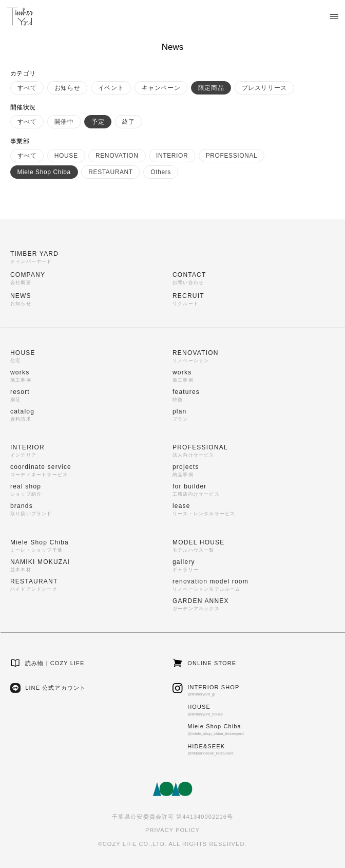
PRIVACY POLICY (172, 830)
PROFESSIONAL (232, 156)
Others (161, 172)
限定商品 (211, 88)
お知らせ (67, 88)
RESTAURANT (110, 172)
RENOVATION (117, 156)
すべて (27, 88)
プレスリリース (264, 88)
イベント (111, 88)
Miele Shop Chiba (44, 172)
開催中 (64, 122)
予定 (98, 122)
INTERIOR (172, 156)
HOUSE (66, 156)
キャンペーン (161, 88)
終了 (129, 122)
